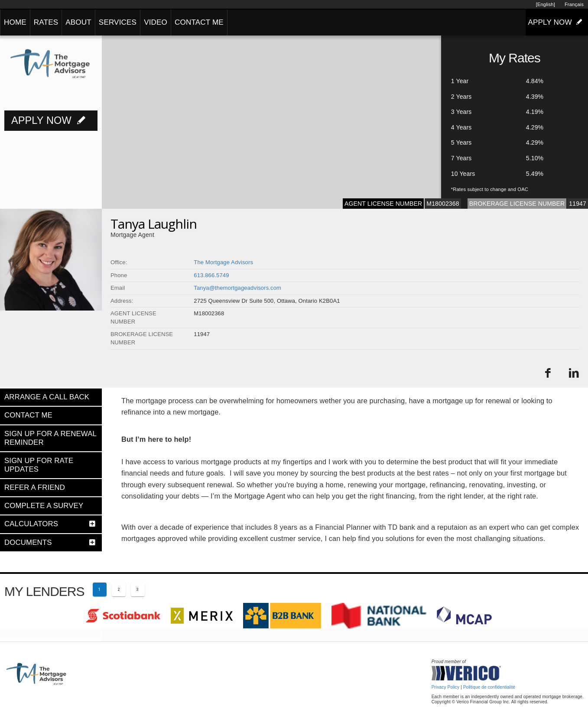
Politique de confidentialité (489, 687)
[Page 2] (119, 589)
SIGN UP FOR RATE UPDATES (39, 465)
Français (574, 4)
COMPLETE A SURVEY (44, 506)
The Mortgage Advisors (223, 262)
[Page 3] (138, 589)
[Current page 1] (100, 589)
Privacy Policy (445, 687)
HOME (15, 22)
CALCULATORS (31, 524)
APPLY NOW (557, 22)
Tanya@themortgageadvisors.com (237, 288)
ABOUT (78, 22)
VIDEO (156, 22)
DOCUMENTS (28, 542)
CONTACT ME (199, 22)
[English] (546, 4)
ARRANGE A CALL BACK (47, 397)
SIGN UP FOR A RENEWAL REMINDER (50, 438)
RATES (46, 22)
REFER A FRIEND (35, 487)
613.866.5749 (211, 275)
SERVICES (118, 22)
